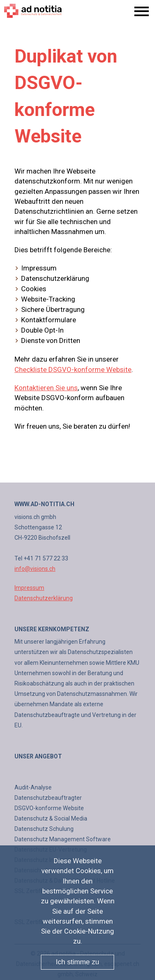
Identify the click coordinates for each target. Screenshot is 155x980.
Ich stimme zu (77, 962)
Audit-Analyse (33, 787)
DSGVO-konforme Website (49, 808)
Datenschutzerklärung (44, 598)
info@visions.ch (35, 569)
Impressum (29, 588)
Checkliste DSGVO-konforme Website (73, 369)
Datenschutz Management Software (63, 839)
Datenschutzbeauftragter (48, 798)
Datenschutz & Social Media (51, 818)
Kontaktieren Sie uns (46, 388)
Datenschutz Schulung (44, 829)
